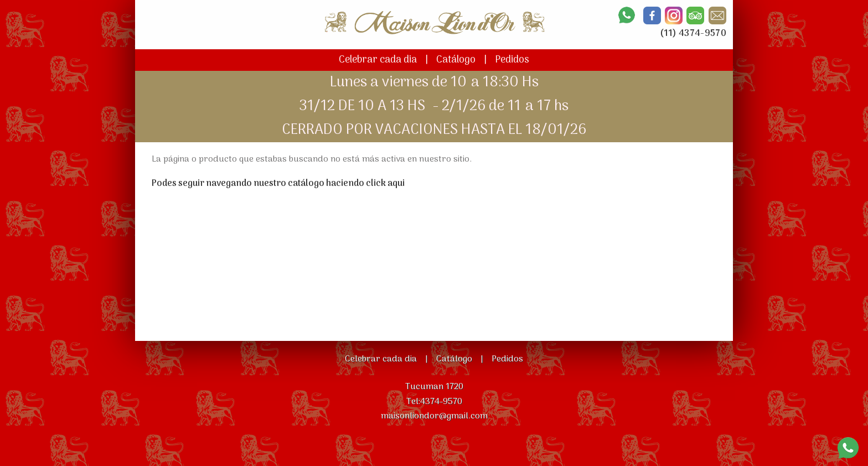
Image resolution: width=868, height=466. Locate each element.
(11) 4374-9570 (693, 34)
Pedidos (512, 60)
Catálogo (456, 60)
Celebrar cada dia (378, 60)
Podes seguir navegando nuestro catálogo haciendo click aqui (278, 184)
